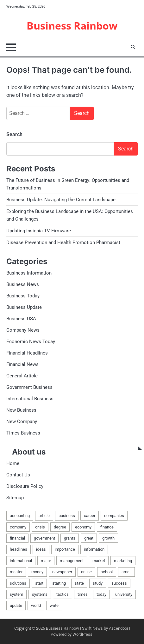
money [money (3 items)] (37, 572)
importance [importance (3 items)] (65, 549)
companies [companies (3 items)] (114, 516)
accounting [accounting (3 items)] (20, 516)
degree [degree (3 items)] (60, 527)
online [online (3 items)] (86, 572)
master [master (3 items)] (16, 572)
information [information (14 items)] (94, 549)
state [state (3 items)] (79, 583)
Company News (23, 330)
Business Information (29, 273)
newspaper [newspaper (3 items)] (62, 572)
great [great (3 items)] (89, 538)
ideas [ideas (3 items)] (41, 549)
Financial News (22, 364)
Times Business (23, 433)
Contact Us (18, 475)
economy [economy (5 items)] (83, 527)
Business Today (23, 296)
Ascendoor (119, 628)
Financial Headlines (27, 353)
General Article (22, 376)
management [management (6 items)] (72, 561)
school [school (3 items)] (107, 572)
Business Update (24, 307)
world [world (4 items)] (36, 605)
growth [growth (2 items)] (108, 538)
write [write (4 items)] (54, 605)
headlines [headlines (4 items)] (19, 549)
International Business (30, 399)
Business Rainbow (72, 26)
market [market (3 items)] (99, 561)
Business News (23, 284)
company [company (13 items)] (18, 527)
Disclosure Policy (25, 486)
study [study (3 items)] (98, 583)
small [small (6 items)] (126, 572)
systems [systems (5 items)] (40, 594)
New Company (22, 422)
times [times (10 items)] (83, 594)
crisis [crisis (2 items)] (40, 527)
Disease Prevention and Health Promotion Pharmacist (63, 242)
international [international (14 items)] (21, 561)
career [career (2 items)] (90, 516)
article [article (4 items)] (44, 516)
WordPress (82, 634)
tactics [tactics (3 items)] (63, 594)
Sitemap (15, 498)
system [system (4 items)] (16, 594)
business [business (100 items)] (67, 516)
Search (14, 134)
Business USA (21, 319)
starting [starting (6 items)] (59, 583)
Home (13, 463)
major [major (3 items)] (46, 561)
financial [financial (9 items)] (17, 538)
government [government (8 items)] (44, 538)
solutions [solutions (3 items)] (18, 583)
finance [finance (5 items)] (107, 527)
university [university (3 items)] (124, 594)
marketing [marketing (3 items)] (123, 561)
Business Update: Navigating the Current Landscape (61, 200)
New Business (21, 410)
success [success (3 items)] (119, 583)
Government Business (29, 387)
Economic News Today (31, 342)
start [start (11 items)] (39, 583)
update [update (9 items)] (16, 605)
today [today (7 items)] (101, 594)
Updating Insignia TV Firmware (39, 231)
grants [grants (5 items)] (70, 538)
